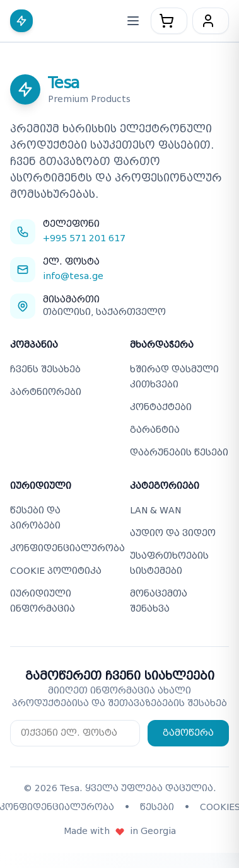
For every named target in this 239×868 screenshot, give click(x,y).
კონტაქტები (161, 407)
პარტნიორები (46, 392)
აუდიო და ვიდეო (173, 533)
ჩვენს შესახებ (45, 369)
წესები (157, 807)
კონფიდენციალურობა (67, 548)
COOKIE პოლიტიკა (56, 571)
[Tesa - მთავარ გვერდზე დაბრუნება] (24, 21)
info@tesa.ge (73, 276)
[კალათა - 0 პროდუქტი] (169, 21)
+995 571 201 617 (84, 238)
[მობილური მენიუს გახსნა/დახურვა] (133, 21)
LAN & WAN (155, 511)
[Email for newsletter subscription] (75, 733)
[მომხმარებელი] (211, 21)
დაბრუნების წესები (179, 453)
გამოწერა (188, 733)
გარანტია (155, 430)
